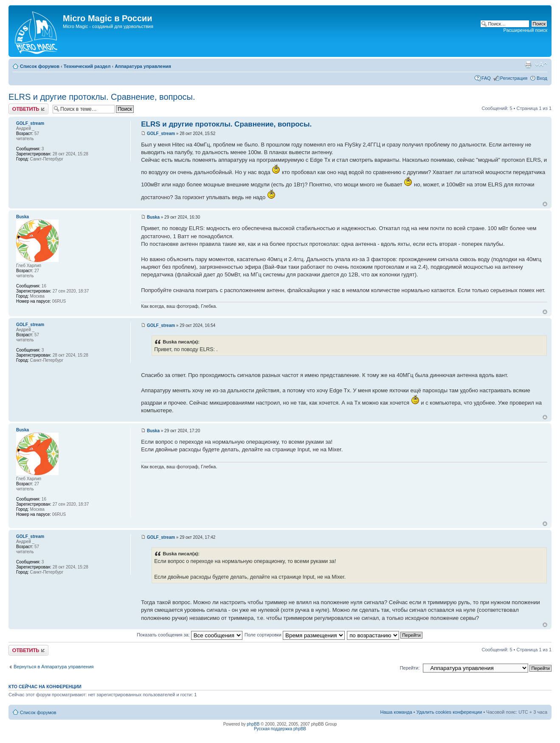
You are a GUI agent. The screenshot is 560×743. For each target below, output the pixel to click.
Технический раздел (87, 66)
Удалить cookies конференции (449, 712)
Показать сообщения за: (190, 635)
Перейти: (410, 668)
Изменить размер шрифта (541, 65)
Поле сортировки (295, 635)
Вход (542, 78)
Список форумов (40, 66)
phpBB (253, 724)
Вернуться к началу (545, 204)
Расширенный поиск (525, 30)
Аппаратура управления (143, 66)
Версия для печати (528, 65)
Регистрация (514, 78)
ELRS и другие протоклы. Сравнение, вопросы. (102, 97)
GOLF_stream (161, 134)
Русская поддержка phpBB (280, 729)
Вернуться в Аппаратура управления (54, 667)
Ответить (28, 109)
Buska (153, 217)
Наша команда (396, 712)
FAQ (486, 78)
